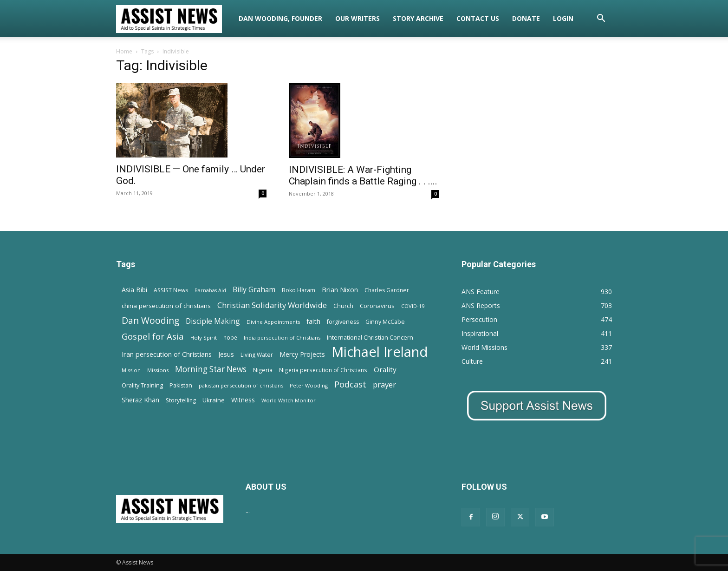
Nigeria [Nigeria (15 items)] (263, 370)
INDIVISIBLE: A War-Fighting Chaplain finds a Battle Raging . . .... (363, 175)
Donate (526, 18)
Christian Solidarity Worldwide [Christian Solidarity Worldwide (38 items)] (272, 305)
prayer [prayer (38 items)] (384, 384)
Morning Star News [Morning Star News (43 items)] (211, 369)
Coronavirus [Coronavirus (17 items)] (377, 306)
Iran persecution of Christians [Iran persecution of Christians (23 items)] (167, 354)
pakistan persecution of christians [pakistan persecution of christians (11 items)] (241, 385)
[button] (601, 19)
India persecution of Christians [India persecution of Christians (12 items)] (282, 338)
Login (563, 18)
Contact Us (478, 18)
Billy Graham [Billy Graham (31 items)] (254, 290)
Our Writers (357, 18)
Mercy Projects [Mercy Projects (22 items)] (302, 354)
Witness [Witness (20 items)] (243, 400)
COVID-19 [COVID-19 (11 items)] (413, 306)
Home (124, 51)
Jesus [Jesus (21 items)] (226, 354)
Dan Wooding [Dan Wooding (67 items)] (150, 320)
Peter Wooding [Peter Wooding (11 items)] (309, 385)
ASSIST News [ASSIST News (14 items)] (171, 290)
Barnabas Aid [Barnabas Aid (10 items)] (210, 290)
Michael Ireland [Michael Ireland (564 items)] (380, 352)
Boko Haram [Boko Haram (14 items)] (299, 290)
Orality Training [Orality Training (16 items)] (142, 385)
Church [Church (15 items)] (343, 306)
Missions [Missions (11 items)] (158, 370)
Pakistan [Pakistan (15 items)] (181, 385)
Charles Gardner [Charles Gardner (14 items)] (387, 290)
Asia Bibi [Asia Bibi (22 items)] (134, 290)
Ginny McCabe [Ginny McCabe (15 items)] (385, 322)
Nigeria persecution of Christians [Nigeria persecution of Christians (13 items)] (323, 370)
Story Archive (418, 18)
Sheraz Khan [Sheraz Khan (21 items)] (140, 400)
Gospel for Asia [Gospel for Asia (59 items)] (153, 336)
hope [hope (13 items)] (230, 337)
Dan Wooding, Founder (280, 18)
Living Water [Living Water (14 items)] (257, 355)
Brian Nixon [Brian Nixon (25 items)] (340, 289)
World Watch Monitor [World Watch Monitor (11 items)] (289, 400)
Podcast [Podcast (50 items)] (350, 384)
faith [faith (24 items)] (313, 321)
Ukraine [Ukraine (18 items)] (214, 400)
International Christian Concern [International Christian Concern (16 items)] (370, 337)
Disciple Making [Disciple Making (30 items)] (213, 321)
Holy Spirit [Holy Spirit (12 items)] (204, 338)
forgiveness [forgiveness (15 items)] (343, 322)
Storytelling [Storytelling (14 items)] (181, 400)
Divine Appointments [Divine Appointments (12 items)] (273, 322)
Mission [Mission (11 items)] (131, 370)
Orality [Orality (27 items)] (385, 369)
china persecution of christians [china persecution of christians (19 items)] (166, 306)
